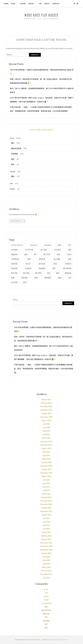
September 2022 (46, 473)
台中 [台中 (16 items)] (70, 245)
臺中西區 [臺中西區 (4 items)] (26, 273)
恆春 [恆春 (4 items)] (70, 259)
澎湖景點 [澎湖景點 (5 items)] (14, 268)
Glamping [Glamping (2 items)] (48, 245)
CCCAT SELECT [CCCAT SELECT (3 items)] (17, 245)
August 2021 (46, 515)
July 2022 (46, 480)
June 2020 (46, 557)
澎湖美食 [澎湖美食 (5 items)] (28, 268)
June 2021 (46, 522)
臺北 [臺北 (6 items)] (49, 273)
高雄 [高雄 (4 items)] (25, 282)
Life (40, 4)
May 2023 (46, 452)
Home (6, 4)
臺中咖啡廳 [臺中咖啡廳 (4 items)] (67, 268)
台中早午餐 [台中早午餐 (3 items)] (29, 250)
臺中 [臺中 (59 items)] (54, 268)
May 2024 (46, 431)
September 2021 (46, 511)
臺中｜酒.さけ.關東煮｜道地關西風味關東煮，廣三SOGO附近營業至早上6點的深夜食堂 (42, 90)
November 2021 (46, 504)
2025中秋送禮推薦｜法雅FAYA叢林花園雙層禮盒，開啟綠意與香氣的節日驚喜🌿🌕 (42, 72)
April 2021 (46, 529)
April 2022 (46, 490)
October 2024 (46, 413)
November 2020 (46, 546)
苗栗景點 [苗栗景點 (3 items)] (24, 278)
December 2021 (46, 501)
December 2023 (46, 441)
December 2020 (46, 543)
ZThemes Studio (61, 640)
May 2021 (46, 525)
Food (13, 4)
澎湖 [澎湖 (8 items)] (55, 264)
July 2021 (46, 518)
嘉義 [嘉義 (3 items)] (70, 250)
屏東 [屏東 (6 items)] (29, 259)
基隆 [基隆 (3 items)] (26, 254)
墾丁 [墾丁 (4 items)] (36, 254)
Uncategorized (46, 603)
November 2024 (46, 410)
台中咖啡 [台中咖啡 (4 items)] (14, 250)
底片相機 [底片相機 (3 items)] (57, 259)
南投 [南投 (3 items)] (60, 245)
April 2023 (46, 455)
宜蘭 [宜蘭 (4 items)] (58, 254)
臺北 (13, 159)
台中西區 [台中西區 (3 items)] (57, 250)
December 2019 (46, 574)
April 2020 (46, 564)
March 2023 (46, 459)
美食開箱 (15, 154)
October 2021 (46, 508)
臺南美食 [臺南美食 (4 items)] (68, 273)
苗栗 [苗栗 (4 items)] (13, 278)
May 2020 (46, 560)
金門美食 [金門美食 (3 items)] (14, 282)
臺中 (13, 143)
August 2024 (46, 420)
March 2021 (46, 532)
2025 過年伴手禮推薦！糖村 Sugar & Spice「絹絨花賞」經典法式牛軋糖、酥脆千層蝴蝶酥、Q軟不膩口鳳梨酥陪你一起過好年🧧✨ (42, 100)
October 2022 (46, 469)
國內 (13, 176)
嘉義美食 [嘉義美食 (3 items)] (14, 254)
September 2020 (46, 550)
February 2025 (46, 403)
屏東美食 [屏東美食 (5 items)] (42, 259)
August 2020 (46, 553)
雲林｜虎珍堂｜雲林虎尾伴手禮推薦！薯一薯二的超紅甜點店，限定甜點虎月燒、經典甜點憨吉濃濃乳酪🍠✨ (42, 81)
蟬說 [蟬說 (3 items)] (36, 278)
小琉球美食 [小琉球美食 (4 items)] (15, 259)
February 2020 (46, 571)
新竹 (13, 164)
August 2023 (46, 448)
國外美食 (46, 614)
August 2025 (46, 399)
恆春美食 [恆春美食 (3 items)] (14, 264)
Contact (56, 4)
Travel (31, 4)
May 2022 (46, 487)
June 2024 (46, 427)
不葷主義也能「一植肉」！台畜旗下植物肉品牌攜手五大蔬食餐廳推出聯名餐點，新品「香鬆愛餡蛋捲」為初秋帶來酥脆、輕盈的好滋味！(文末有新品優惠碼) (42, 109)
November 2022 (46, 466)
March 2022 (46, 494)
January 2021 (46, 539)
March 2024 (46, 438)
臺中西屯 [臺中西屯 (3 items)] (38, 273)
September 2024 (46, 417)
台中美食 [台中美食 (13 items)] (44, 250)
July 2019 (46, 578)
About (47, 4)
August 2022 (46, 476)
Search (15, 300)
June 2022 (46, 483)
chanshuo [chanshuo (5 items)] (34, 245)
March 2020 (46, 567)
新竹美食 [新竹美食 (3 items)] (42, 264)
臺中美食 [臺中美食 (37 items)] (14, 273)
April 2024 (46, 434)
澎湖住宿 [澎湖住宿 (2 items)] (68, 264)
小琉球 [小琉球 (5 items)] (69, 254)
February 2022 (46, 497)
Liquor (23, 4)
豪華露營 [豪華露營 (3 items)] (48, 278)
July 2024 (46, 424)
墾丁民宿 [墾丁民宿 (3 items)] (47, 254)
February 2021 (46, 536)
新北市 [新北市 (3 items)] (28, 264)
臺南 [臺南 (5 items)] (58, 273)
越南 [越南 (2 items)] (60, 278)
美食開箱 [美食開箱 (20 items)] (42, 268)
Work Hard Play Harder (41, 15)
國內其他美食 (16, 148)
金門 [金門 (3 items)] (70, 278)
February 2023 (46, 462)
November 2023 (46, 445)
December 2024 (46, 406)
